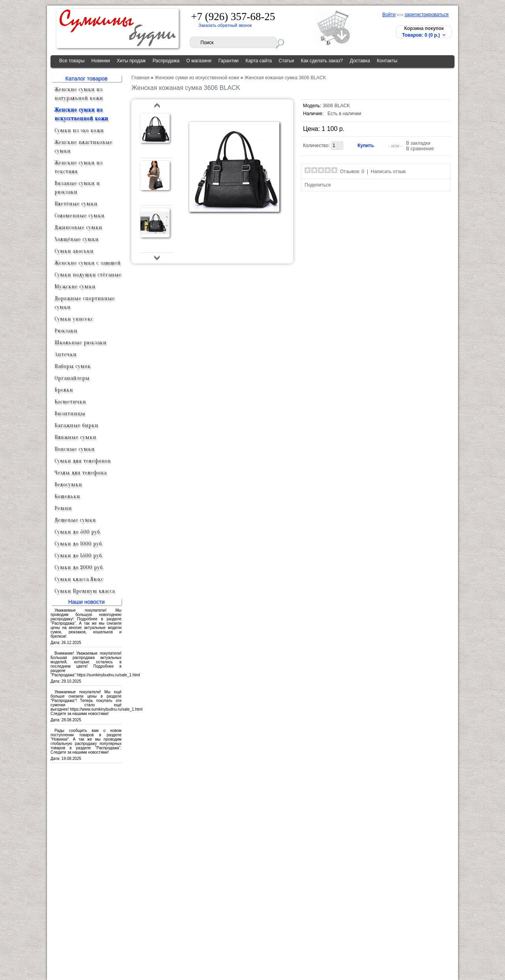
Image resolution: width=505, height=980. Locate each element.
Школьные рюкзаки (80, 343)
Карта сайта (259, 61)
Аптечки (65, 354)
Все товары (72, 61)
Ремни (63, 508)
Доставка (360, 61)
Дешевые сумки (75, 520)
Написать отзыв (388, 172)
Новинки (101, 61)
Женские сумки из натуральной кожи (79, 94)
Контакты (387, 61)
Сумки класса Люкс (79, 579)
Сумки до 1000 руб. (79, 544)
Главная (140, 78)
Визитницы (70, 413)
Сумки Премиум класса (85, 591)
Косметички (70, 402)
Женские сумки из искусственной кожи (81, 114)
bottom (157, 258)
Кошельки (67, 496)
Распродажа (166, 61)
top (157, 106)
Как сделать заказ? (322, 61)
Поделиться (318, 185)
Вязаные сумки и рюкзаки (77, 188)
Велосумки (68, 484)
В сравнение (420, 149)
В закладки (418, 143)
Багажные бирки (76, 425)
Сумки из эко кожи (79, 130)
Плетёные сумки (76, 204)
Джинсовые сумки (78, 227)
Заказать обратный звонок (225, 25)
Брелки (64, 390)
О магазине (199, 61)
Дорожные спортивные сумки (85, 303)
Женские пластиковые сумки (83, 147)
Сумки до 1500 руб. (79, 555)
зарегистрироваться (426, 15)
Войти (389, 15)
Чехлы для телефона (80, 473)
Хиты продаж (131, 61)
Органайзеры (72, 378)
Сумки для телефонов (83, 461)
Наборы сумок (73, 366)
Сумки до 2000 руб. (79, 567)
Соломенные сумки (79, 216)
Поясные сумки (75, 449)
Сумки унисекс (74, 319)
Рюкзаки (66, 331)
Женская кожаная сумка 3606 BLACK (285, 78)
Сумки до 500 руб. (78, 532)
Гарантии (228, 61)
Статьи (286, 61)
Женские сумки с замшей (88, 263)
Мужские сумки (75, 287)
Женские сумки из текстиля (79, 167)
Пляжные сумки (75, 437)
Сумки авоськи (74, 251)
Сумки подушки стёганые (88, 275)
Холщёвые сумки (77, 239)
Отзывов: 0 (352, 172)
